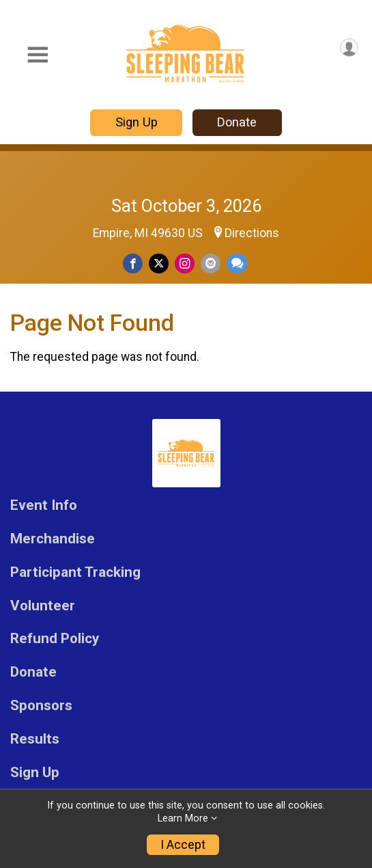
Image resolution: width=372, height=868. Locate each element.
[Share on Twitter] (159, 263)
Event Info (44, 505)
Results (35, 739)
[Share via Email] (211, 263)
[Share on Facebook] (133, 263)
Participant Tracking (75, 572)
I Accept (183, 845)
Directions (252, 233)
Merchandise (53, 539)
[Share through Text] (237, 263)
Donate (237, 122)
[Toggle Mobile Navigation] (38, 55)
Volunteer (43, 606)
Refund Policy (55, 639)
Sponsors (41, 706)
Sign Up (137, 122)
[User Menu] (349, 48)
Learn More (183, 818)
